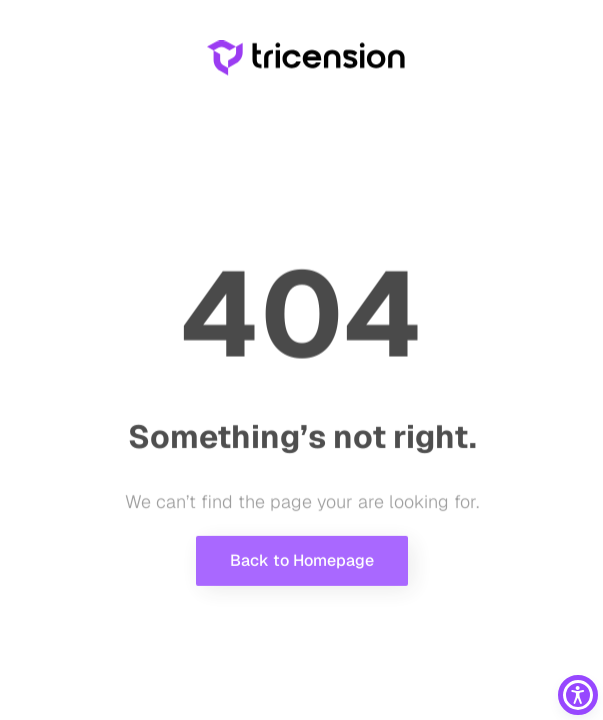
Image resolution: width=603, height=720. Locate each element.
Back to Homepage (302, 566)
